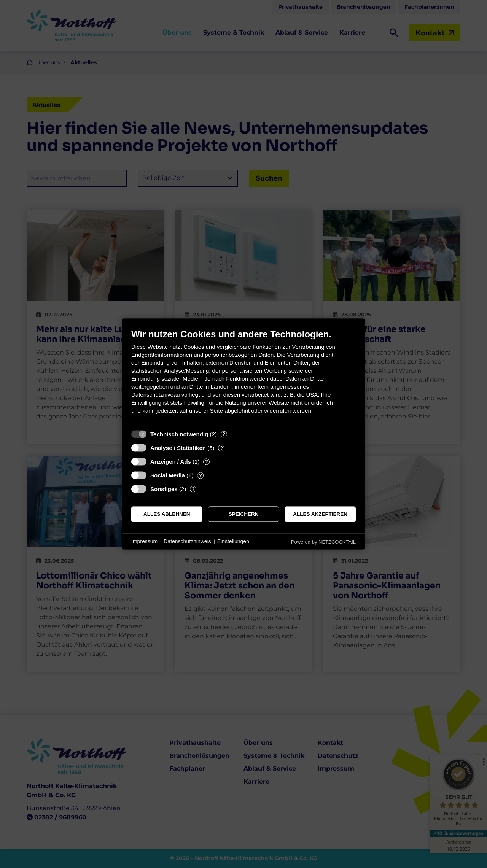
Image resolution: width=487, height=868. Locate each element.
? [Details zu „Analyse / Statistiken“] (221, 448)
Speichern (244, 514)
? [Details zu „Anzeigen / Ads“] (207, 462)
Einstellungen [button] (233, 541)
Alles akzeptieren (320, 514)
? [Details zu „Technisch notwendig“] (224, 434)
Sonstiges (164, 489)
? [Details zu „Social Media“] (201, 475)
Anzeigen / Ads (171, 462)
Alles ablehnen (167, 514)
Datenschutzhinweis (187, 541)
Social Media (168, 475)
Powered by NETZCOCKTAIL (323, 542)
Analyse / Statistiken (178, 448)
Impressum (144, 541)
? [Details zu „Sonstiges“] (193, 489)
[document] (243, 377)
